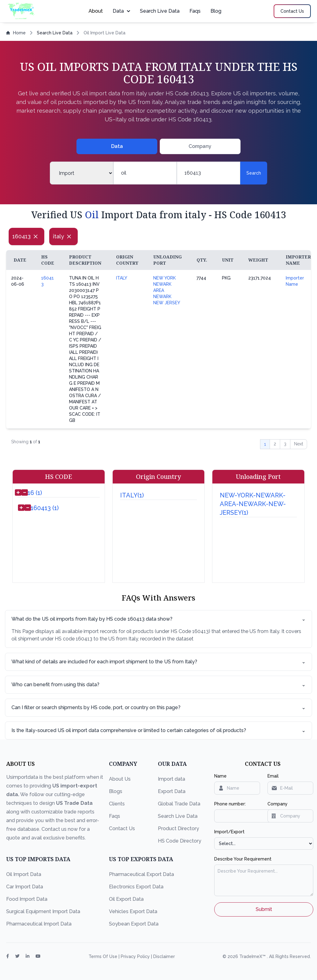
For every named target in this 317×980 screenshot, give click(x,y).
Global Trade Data (179, 804)
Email (273, 776)
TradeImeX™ (253, 956)
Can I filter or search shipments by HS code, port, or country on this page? (158, 708)
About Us (120, 779)
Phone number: (230, 804)
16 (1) (35, 493)
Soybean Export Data (134, 924)
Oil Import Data (24, 874)
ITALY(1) (132, 495)
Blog (216, 11)
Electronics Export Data (136, 887)
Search (254, 173)
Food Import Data (27, 899)
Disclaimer (164, 956)
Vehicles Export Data (133, 911)
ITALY (122, 278)
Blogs (116, 791)
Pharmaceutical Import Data (39, 924)
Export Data (172, 791)
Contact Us (122, 828)
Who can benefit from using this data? (158, 685)
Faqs (195, 11)
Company (278, 804)
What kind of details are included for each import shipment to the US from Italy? (158, 662)
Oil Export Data (126, 899)
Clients (117, 804)
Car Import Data (25, 887)
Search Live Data (160, 11)
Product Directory (178, 828)
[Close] (36, 236)
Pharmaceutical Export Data (141, 874)
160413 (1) (45, 508)
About (96, 11)
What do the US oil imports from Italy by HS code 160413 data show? (158, 619)
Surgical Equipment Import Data (43, 911)
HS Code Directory (180, 841)
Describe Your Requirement (243, 859)
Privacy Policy (136, 956)
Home (16, 33)
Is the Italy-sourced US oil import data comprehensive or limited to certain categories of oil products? (158, 731)
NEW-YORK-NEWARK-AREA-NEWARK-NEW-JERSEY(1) (253, 504)
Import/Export (229, 832)
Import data (172, 779)
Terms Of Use (104, 956)
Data (121, 11)
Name (220, 776)
